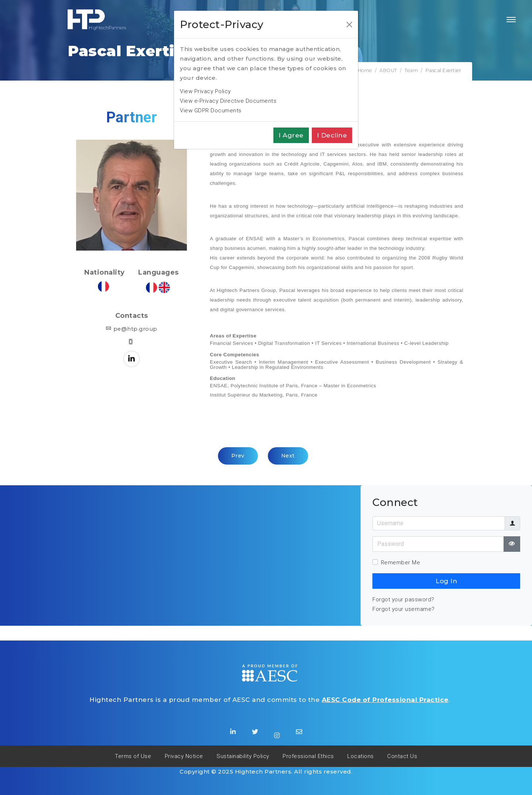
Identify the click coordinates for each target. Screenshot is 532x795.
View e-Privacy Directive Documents (228, 101)
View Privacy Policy (205, 91)
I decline (332, 135)
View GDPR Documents (211, 111)
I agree (291, 135)
